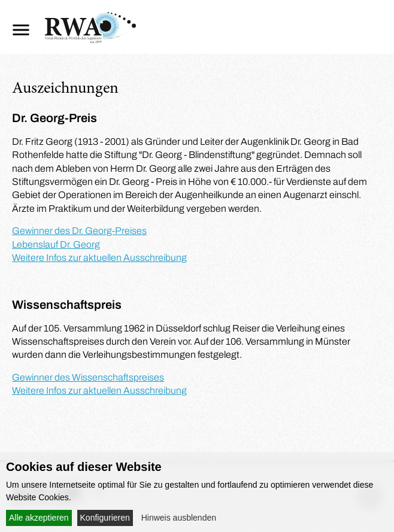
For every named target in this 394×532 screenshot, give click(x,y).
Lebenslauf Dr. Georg (56, 244)
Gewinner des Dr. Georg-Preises (79, 231)
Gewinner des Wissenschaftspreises (88, 377)
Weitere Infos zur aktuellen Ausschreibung (99, 258)
